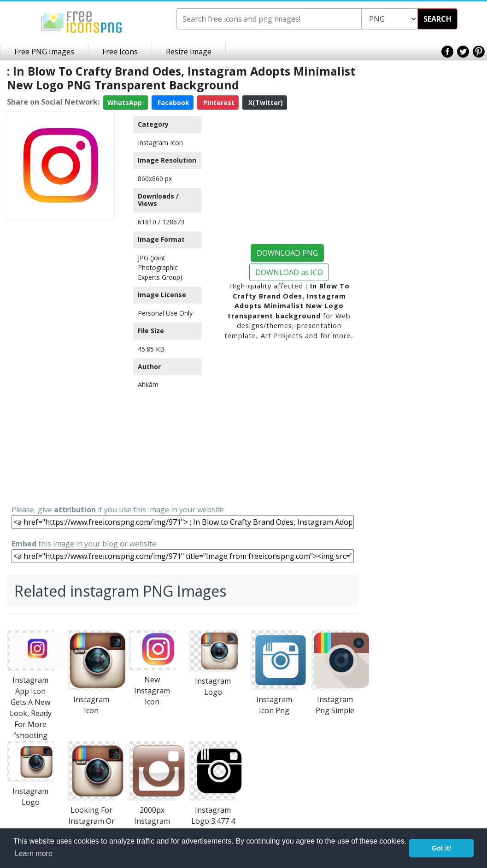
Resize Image (189, 52)
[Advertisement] (61, 361)
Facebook (173, 103)
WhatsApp (126, 103)
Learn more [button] (34, 853)
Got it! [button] (441, 848)
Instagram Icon (160, 143)
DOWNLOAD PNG (287, 253)
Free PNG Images (44, 52)
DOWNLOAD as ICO (289, 272)
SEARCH (437, 19)
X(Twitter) (265, 103)
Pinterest (218, 103)
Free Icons (120, 52)
